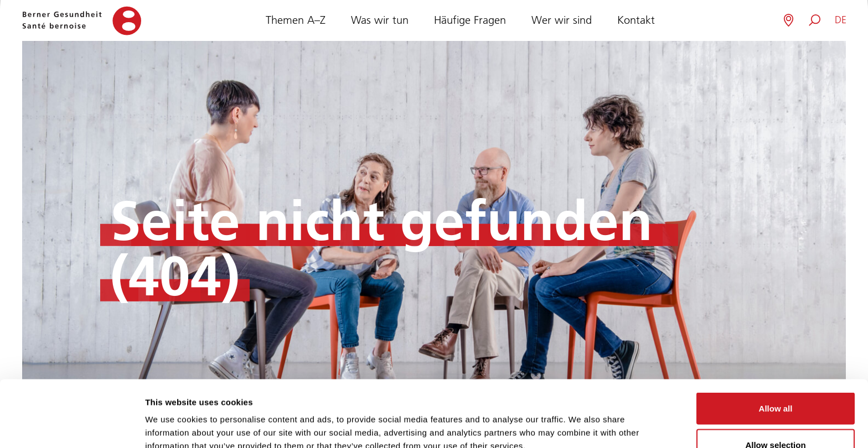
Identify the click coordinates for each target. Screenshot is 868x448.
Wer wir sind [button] (562, 19)
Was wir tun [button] (380, 19)
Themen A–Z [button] (296, 19)
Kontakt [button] (636, 19)
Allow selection (775, 382)
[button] (841, 20)
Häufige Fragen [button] (470, 19)
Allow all (776, 346)
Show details (581, 420)
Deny (776, 418)
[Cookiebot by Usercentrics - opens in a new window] (72, 426)
